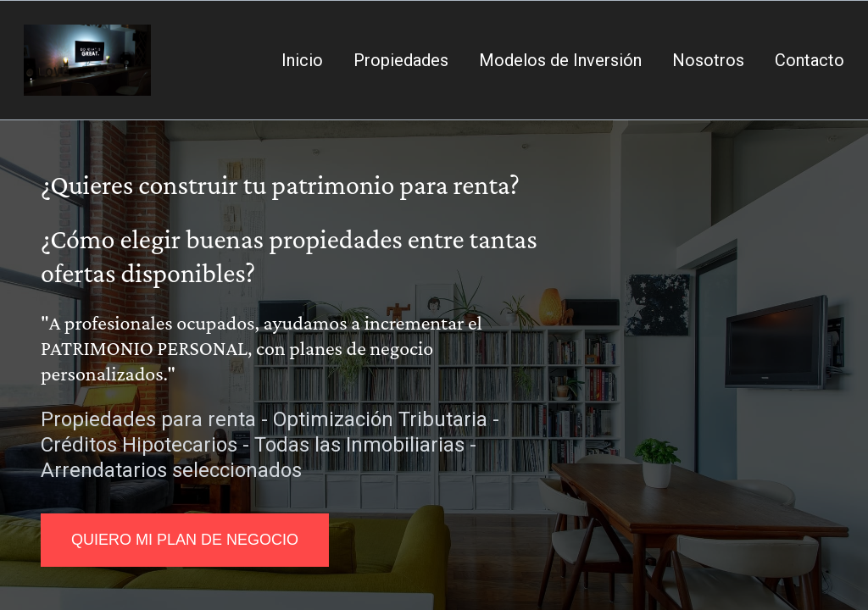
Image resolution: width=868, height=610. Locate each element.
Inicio (302, 60)
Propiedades (401, 60)
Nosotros (708, 60)
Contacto (810, 60)
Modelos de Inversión (560, 60)
